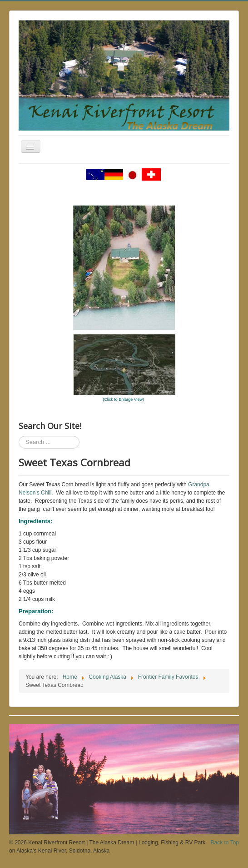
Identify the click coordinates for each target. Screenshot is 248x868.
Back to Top (225, 843)
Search (19, 436)
